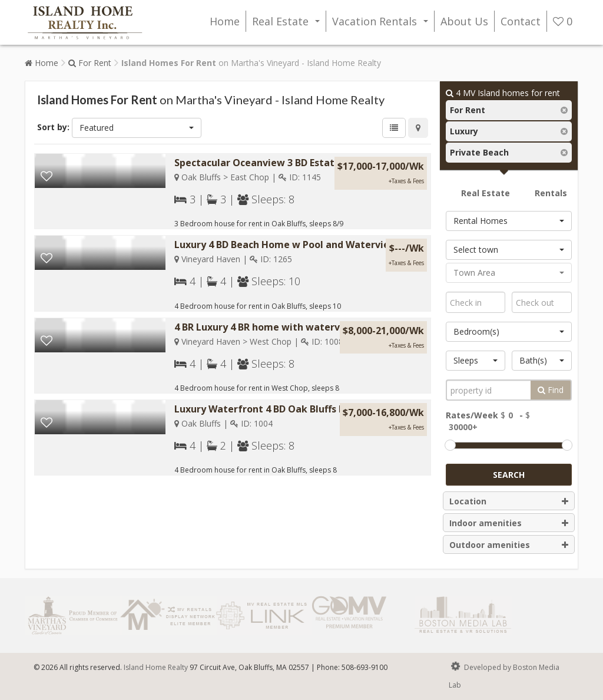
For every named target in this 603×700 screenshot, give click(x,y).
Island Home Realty (156, 667)
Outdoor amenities (509, 545)
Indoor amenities (509, 523)
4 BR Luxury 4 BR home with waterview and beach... (294, 327)
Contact (521, 21)
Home (225, 21)
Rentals (551, 193)
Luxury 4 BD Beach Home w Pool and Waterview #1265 (301, 245)
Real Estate (288, 23)
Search (509, 475)
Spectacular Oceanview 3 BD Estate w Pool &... (282, 163)
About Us (464, 21)
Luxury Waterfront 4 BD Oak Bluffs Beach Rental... (291, 409)
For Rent (90, 63)
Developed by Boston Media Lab (504, 674)
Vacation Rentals (382, 23)
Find (551, 390)
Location (509, 501)
